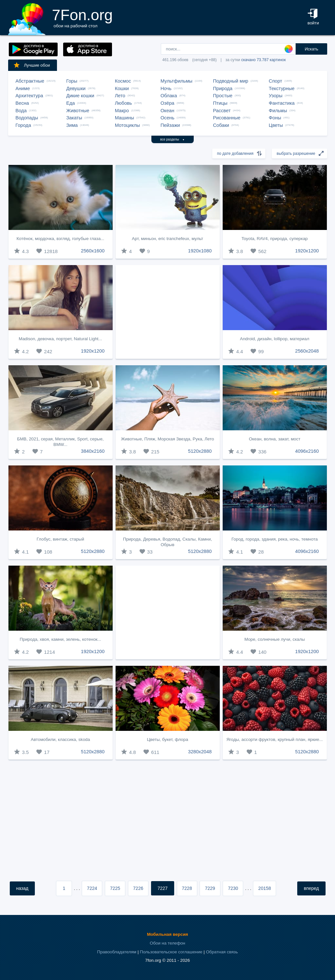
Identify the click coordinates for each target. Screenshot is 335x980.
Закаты (74, 118)
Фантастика (282, 103)
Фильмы (278, 111)
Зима (72, 125)
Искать (312, 49)
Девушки (76, 88)
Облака (169, 96)
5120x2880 (200, 451)
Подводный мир (230, 81)
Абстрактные (30, 81)
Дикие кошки (80, 96)
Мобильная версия (167, 934)
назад (22, 888)
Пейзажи (170, 125)
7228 (187, 888)
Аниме (23, 88)
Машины (125, 118)
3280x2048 (200, 752)
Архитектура (29, 96)
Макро (122, 111)
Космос (123, 81)
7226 (138, 888)
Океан (167, 111)
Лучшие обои (32, 65)
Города (23, 125)
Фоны (275, 118)
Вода (21, 111)
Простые (223, 96)
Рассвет (222, 111)
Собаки (221, 125)
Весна (22, 103)
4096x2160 (307, 451)
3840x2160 (93, 451)
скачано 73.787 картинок (264, 60)
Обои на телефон (167, 943)
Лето (120, 96)
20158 (265, 888)
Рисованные (227, 118)
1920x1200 (307, 251)
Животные (78, 111)
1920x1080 (200, 251)
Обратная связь (222, 952)
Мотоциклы (127, 125)
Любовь (124, 103)
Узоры (276, 96)
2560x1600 (93, 251)
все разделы (172, 139)
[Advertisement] (168, 312)
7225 (115, 888)
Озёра (167, 103)
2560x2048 (307, 351)
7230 (233, 888)
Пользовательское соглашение (171, 952)
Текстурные (282, 88)
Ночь (166, 88)
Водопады (27, 118)
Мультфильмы (176, 81)
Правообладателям (117, 952)
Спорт (276, 81)
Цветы (276, 125)
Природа (223, 88)
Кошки (122, 88)
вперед (311, 888)
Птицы (220, 103)
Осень (167, 118)
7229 (210, 888)
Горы (72, 81)
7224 (92, 888)
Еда (71, 103)
